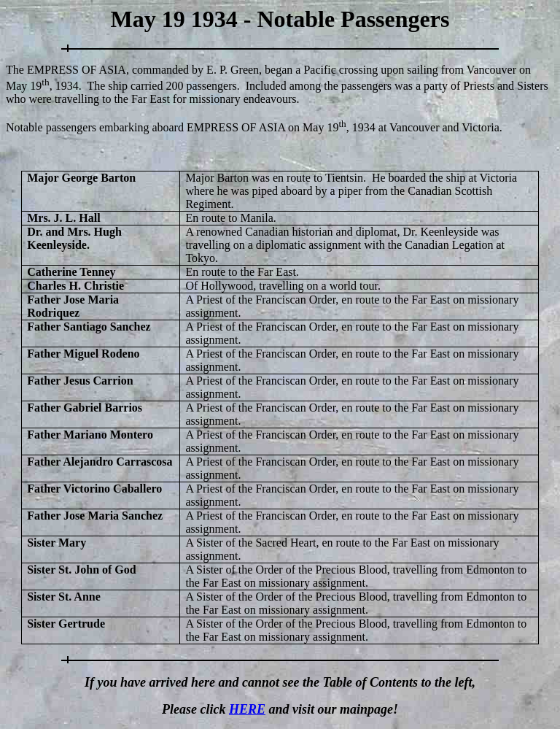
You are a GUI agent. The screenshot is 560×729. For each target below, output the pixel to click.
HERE (247, 709)
